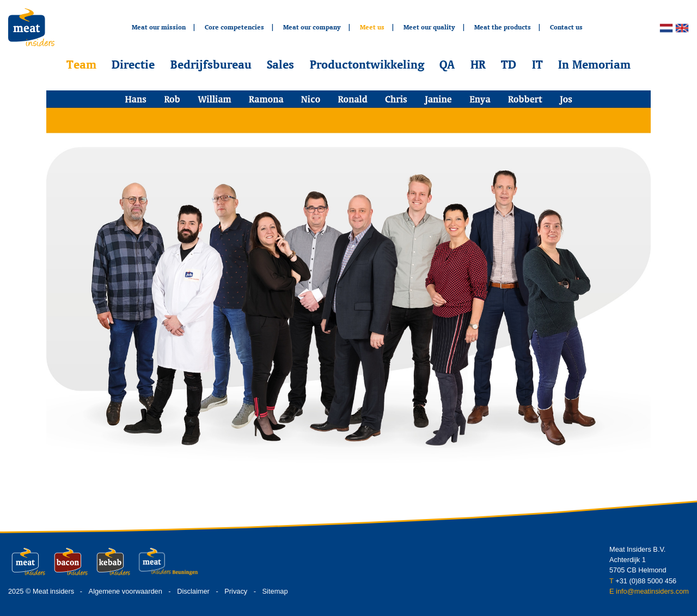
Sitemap (275, 591)
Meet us (372, 27)
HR (478, 64)
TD (509, 64)
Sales (280, 64)
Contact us (566, 27)
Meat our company (312, 27)
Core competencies (234, 27)
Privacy (236, 591)
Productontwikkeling (367, 64)
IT (537, 64)
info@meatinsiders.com (652, 591)
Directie (133, 64)
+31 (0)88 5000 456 (646, 581)
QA (447, 64)
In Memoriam (594, 64)
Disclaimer (193, 591)
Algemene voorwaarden (126, 591)
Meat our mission (159, 27)
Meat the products (503, 27)
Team (81, 64)
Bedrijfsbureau (211, 64)
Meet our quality (429, 27)
